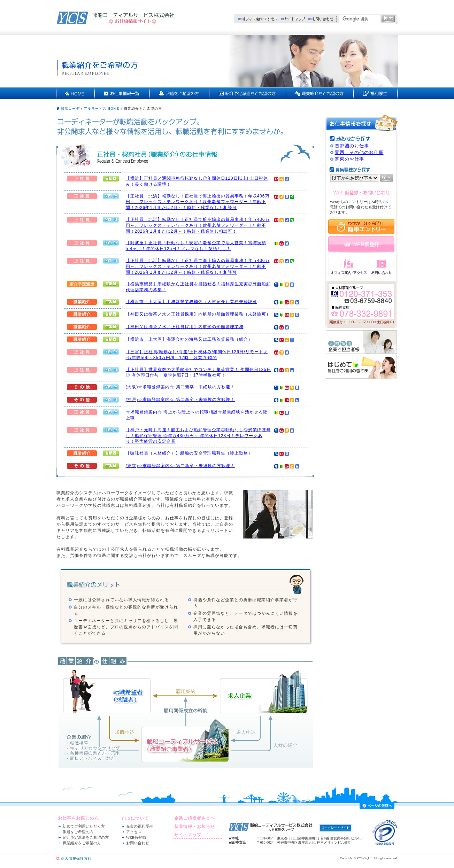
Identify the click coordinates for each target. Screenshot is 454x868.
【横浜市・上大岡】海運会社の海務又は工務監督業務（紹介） (189, 339)
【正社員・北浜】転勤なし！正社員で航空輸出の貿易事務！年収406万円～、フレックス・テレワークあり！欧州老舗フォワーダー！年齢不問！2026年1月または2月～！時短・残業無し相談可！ (198, 225)
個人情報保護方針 (76, 858)
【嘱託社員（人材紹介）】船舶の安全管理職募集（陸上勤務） (189, 453)
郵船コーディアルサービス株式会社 (116, 18)
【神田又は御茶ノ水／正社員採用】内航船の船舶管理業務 (185, 327)
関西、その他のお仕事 (359, 152)
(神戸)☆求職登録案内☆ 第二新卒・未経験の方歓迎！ (180, 400)
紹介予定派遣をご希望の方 (248, 93)
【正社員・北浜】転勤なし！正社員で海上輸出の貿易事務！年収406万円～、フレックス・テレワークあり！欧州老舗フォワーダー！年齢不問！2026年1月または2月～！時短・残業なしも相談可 (198, 202)
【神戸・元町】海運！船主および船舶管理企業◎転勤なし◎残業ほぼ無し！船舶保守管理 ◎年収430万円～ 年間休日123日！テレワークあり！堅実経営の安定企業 (198, 436)
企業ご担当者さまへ (195, 818)
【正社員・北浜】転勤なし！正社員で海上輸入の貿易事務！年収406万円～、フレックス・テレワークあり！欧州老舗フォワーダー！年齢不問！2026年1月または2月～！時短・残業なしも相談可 (198, 266)
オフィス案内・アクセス (258, 19)
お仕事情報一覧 (122, 93)
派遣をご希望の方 (180, 93)
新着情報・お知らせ (195, 827)
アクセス (134, 832)
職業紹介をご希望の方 (82, 843)
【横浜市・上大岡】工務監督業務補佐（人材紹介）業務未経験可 (191, 302)
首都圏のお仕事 (352, 146)
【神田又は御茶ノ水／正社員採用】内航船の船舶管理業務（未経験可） (198, 314)
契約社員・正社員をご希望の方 (320, 93)
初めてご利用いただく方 (84, 826)
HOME (76, 93)
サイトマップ (293, 19)
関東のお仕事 (349, 159)
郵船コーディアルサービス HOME (90, 108)
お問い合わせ (321, 19)
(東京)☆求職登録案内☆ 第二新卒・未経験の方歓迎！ (180, 466)
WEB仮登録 (136, 837)
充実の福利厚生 (376, 93)
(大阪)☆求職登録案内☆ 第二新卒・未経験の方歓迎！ (180, 387)
